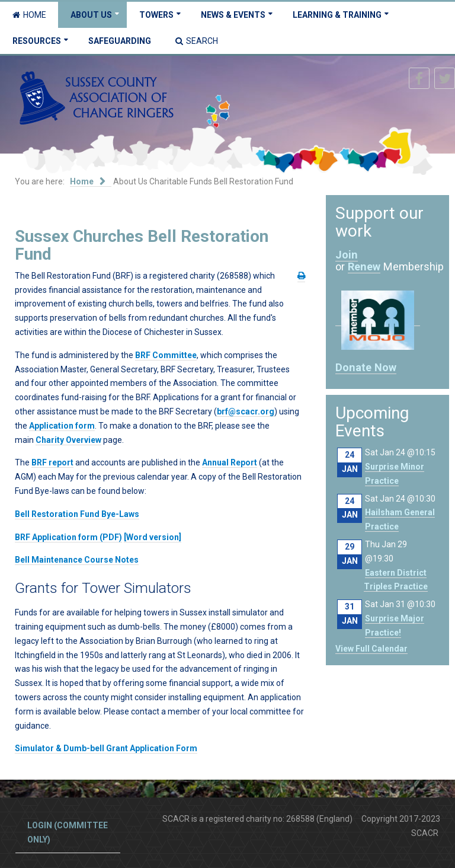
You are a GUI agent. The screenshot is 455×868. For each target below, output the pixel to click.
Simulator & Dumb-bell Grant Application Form (106, 748)
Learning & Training (337, 15)
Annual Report (230, 462)
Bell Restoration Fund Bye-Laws (77, 514)
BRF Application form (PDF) (68, 537)
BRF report (52, 462)
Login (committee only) (68, 832)
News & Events (233, 15)
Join (347, 255)
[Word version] (153, 537)
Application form (62, 426)
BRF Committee (166, 355)
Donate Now (366, 367)
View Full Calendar (371, 649)
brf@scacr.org (246, 411)
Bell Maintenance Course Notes (77, 560)
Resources (37, 41)
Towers (156, 15)
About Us (91, 15)
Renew (364, 267)
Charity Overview (68, 440)
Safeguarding (120, 41)
